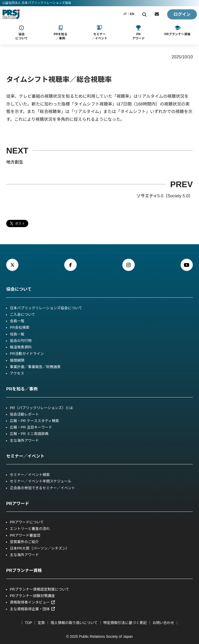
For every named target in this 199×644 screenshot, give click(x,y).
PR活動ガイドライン (27, 354)
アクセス (17, 373)
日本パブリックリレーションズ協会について (46, 308)
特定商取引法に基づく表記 (125, 623)
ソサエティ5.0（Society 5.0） (165, 196)
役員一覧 (17, 334)
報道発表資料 (21, 347)
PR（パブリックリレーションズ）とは (41, 408)
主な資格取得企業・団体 (33, 609)
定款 (41, 623)
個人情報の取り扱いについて (74, 623)
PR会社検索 (20, 327)
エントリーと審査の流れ (30, 529)
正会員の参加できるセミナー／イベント (42, 488)
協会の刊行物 (21, 341)
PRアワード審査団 (25, 535)
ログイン (182, 14)
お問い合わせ (163, 623)
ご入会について (23, 314)
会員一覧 (17, 321)
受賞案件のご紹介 (24, 542)
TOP (28, 623)
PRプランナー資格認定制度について (40, 589)
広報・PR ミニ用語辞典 (29, 434)
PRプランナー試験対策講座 (32, 596)
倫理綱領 (17, 360)
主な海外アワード (24, 440)
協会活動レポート (24, 414)
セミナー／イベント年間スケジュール (41, 481)
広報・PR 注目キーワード (31, 427)
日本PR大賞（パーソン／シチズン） (40, 548)
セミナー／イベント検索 (30, 475)
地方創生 (15, 162)
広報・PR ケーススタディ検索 (34, 421)
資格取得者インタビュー (33, 602)
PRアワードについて (27, 522)
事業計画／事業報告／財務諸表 (35, 367)
